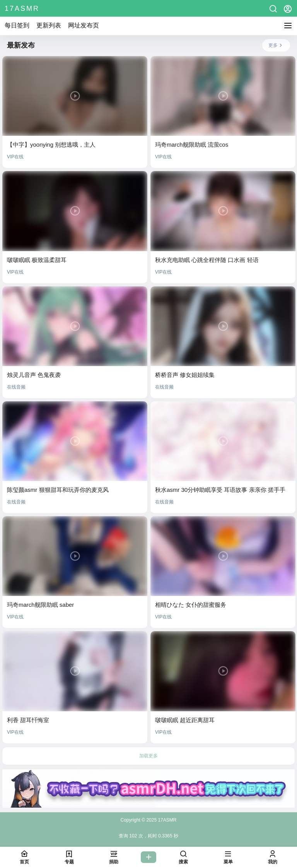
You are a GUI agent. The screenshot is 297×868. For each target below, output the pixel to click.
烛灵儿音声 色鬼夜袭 (34, 375)
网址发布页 (84, 25)
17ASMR (166, 820)
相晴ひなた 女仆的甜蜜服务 (191, 605)
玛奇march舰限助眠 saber (40, 605)
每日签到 (17, 25)
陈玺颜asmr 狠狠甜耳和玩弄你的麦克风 (58, 490)
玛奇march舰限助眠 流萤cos (192, 145)
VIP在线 (15, 157)
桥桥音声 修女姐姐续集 (185, 375)
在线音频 (16, 387)
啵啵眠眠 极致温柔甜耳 (37, 260)
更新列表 (49, 25)
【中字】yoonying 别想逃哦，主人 (51, 145)
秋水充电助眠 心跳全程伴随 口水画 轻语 (207, 260)
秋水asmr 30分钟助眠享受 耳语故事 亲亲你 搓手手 (220, 490)
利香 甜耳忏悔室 (28, 720)
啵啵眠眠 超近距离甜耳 (185, 720)
